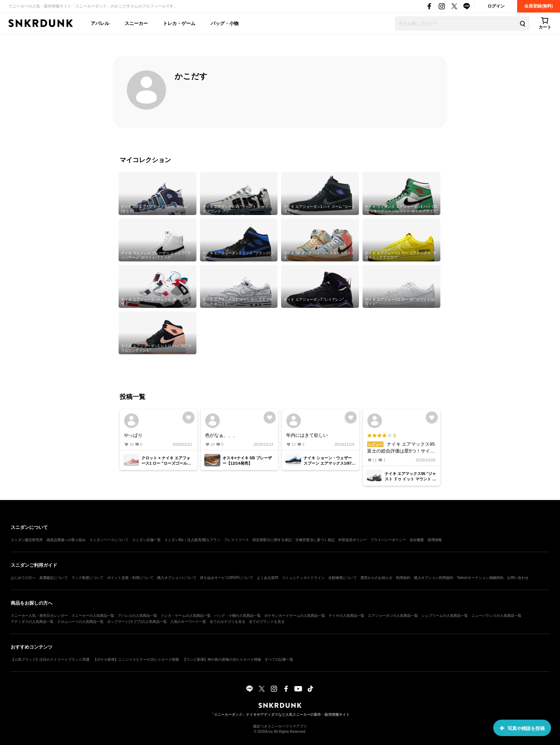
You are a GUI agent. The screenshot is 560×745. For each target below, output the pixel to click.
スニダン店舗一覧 (146, 540)
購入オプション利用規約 (434, 578)
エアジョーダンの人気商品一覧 (393, 616)
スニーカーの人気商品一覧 (93, 616)
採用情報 (435, 540)
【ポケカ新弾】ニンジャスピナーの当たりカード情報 (136, 659)
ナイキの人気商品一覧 (346, 616)
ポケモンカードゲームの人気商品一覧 (295, 616)
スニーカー (136, 23)
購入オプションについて (177, 578)
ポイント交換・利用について (130, 578)
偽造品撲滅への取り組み (66, 540)
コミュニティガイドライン (303, 578)
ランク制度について (87, 578)
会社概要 (417, 540)
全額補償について (342, 578)
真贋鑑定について (54, 578)
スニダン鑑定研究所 (27, 540)
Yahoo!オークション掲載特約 (480, 578)
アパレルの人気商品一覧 (137, 616)
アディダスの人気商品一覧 (32, 622)
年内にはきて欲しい (307, 435)
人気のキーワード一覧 (188, 622)
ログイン (496, 6)
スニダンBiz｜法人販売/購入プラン (192, 540)
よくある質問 (267, 578)
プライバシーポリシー (388, 540)
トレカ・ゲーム (179, 23)
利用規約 (403, 578)
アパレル (100, 23)
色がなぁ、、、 (221, 435)
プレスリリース (236, 540)
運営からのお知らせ (376, 578)
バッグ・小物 (225, 23)
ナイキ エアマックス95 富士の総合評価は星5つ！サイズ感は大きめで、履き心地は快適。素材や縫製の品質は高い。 (401, 443)
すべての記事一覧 (279, 659)
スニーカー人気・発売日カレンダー (39, 616)
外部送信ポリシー (352, 540)
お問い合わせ (518, 578)
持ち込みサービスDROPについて (227, 578)
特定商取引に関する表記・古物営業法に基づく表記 (294, 540)
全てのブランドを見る (267, 622)
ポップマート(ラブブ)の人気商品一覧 (137, 622)
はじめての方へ (23, 578)
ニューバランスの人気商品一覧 (496, 616)
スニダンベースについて (109, 540)
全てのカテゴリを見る (227, 622)
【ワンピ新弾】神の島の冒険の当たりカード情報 (222, 659)
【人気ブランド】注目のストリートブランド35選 (50, 659)
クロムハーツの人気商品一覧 (80, 622)
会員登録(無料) (539, 6)
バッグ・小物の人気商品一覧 (237, 616)
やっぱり (133, 435)
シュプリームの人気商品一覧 (445, 616)
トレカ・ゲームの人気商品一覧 (186, 616)
